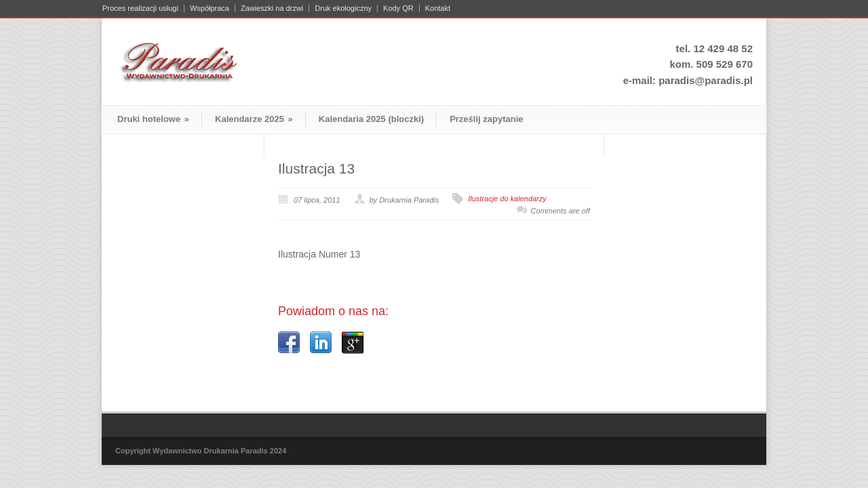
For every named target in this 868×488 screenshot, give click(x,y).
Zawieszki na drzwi (272, 8)
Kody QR (398, 8)
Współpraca (210, 8)
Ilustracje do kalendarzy (507, 199)
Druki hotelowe (153, 119)
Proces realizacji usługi (140, 8)
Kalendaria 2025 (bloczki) (371, 119)
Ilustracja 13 (316, 168)
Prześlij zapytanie (486, 119)
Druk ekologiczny (343, 8)
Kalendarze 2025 (254, 119)
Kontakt (438, 8)
